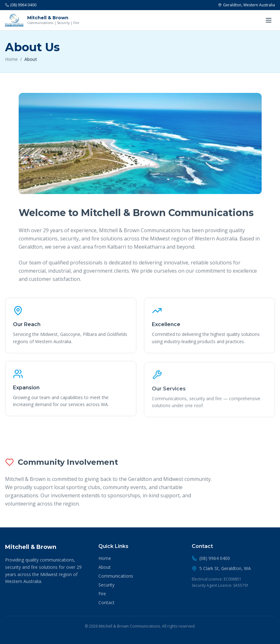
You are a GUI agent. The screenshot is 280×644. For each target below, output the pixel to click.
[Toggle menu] (269, 20)
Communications (116, 576)
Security (106, 585)
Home (11, 61)
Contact (106, 602)
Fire (102, 594)
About (105, 567)
